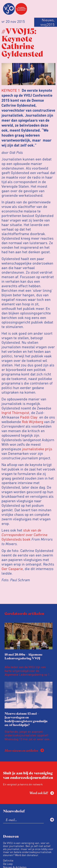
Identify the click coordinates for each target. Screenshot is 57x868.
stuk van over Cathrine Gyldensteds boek (24, 535)
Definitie (8, 860)
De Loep (8, 864)
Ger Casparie (12, 569)
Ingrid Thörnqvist (15, 413)
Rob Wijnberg (33, 422)
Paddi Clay (29, 417)
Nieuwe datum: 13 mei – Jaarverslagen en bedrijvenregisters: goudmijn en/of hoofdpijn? (26, 719)
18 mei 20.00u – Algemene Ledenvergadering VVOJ (23, 656)
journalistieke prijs (37, 449)
